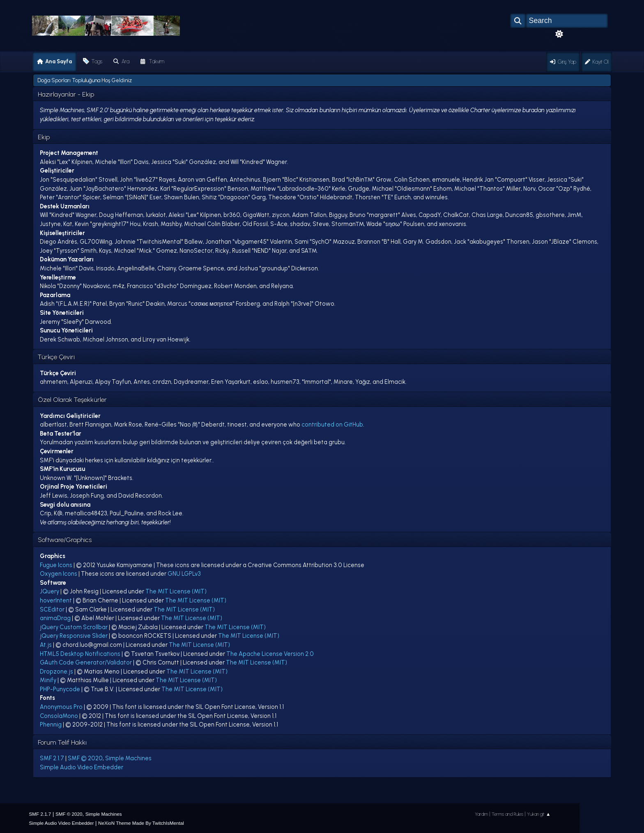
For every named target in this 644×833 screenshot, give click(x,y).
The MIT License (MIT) (176, 591)
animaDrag (55, 618)
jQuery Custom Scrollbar (74, 627)
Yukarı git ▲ (539, 814)
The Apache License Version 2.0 (270, 654)
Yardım (481, 814)
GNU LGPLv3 (184, 574)
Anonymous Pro (61, 707)
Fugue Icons (56, 565)
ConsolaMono (59, 716)
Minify (48, 680)
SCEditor (52, 609)
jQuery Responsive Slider (74, 636)
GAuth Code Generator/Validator (86, 662)
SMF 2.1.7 (52, 758)
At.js (46, 645)
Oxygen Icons (59, 574)
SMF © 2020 (85, 758)
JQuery (49, 591)
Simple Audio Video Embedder (82, 767)
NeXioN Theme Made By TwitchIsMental (141, 823)
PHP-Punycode (60, 689)
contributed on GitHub (332, 425)
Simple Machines (128, 758)
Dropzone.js (56, 671)
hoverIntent (56, 600)
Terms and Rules (507, 814)
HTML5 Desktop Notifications (80, 654)
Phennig (51, 725)
